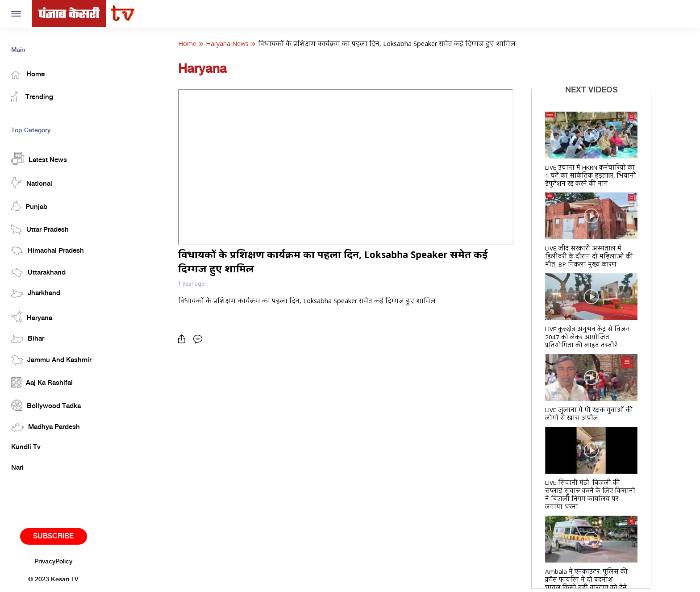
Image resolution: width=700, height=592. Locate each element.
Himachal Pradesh (48, 251)
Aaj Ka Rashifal (42, 382)
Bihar (28, 339)
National (32, 183)
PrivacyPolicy (53, 562)
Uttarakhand (38, 273)
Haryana (32, 317)
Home (28, 75)
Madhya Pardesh (46, 427)
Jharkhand (36, 294)
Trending (32, 97)
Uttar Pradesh (40, 229)
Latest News (39, 158)
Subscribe (53, 536)
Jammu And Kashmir (51, 360)
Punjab (29, 206)
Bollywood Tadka (46, 405)
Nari (17, 468)
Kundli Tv (26, 447)
